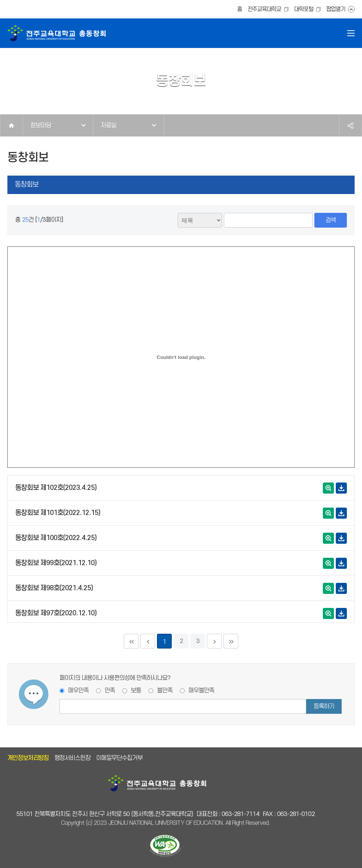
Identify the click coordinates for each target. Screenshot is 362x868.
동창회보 (27, 185)
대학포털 (304, 9)
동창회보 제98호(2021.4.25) (54, 588)
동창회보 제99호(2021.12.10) (56, 563)
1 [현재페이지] (165, 642)
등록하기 (324, 706)
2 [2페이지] (181, 641)
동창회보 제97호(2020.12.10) (56, 613)
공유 (351, 125)
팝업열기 (336, 9)
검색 (331, 220)
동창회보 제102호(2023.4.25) (56, 488)
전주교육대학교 (264, 9)
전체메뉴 (351, 33)
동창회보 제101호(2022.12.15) (58, 513)
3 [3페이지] (198, 641)
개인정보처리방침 (28, 758)
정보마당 (41, 125)
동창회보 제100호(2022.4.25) (56, 538)
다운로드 (341, 488)
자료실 (109, 125)
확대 (328, 488)
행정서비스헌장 (72, 758)
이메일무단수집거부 (119, 758)
